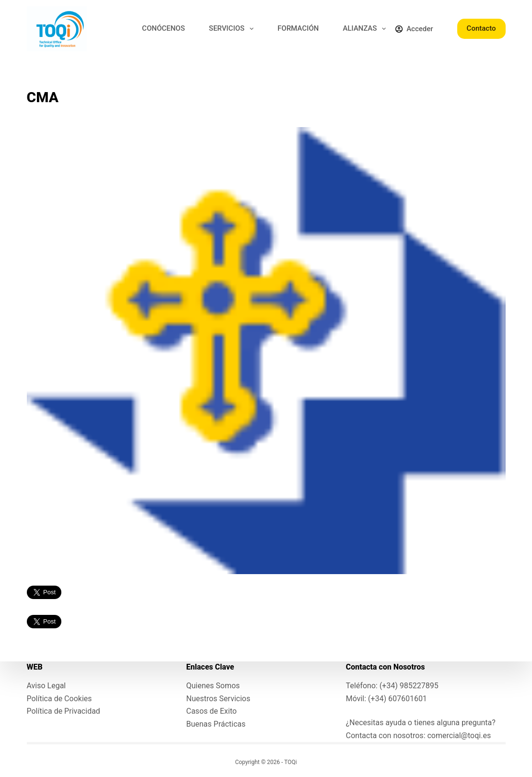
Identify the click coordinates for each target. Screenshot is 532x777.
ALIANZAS (366, 29)
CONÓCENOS (163, 28)
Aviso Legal (46, 686)
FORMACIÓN (298, 28)
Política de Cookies (59, 699)
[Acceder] (414, 29)
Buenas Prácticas (216, 724)
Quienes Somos (213, 686)
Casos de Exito (212, 711)
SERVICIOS (233, 29)
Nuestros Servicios (219, 699)
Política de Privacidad (64, 711)
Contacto (481, 28)
